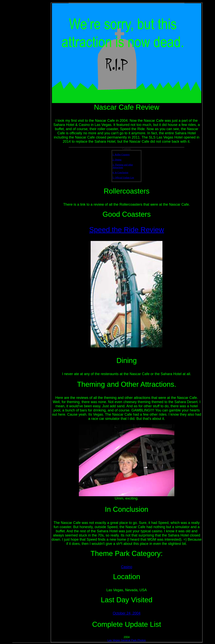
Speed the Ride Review (127, 230)
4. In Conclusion (120, 173)
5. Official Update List (123, 178)
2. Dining (117, 160)
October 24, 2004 (127, 613)
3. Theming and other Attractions (123, 166)
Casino (127, 567)
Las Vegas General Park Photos (127, 640)
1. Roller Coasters (121, 155)
